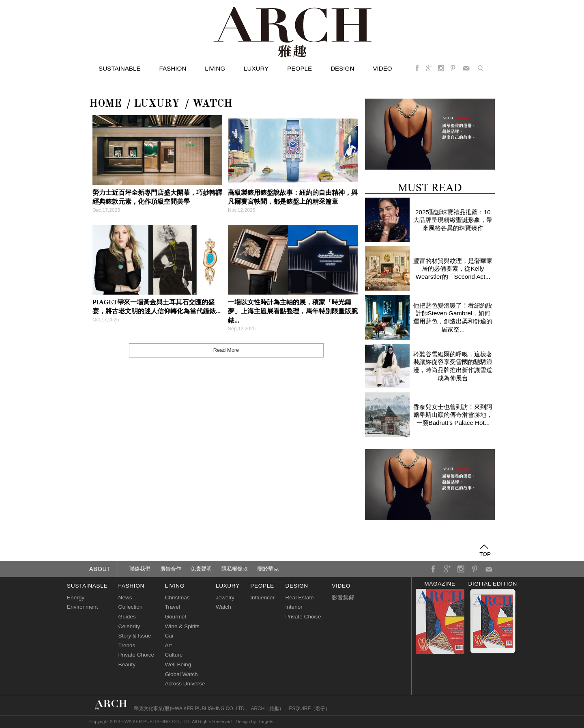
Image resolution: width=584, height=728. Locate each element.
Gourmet (175, 617)
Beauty (127, 664)
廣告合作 (171, 569)
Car (169, 636)
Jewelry (225, 598)
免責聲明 (201, 569)
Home (105, 104)
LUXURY (157, 104)
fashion (131, 586)
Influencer (262, 598)
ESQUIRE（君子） (309, 709)
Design (342, 68)
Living (215, 68)
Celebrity (129, 626)
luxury (228, 586)
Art (168, 645)
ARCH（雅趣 (265, 709)
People (300, 68)
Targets (266, 722)
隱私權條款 (235, 569)
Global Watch (181, 674)
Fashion (173, 68)
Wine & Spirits (182, 626)
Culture (174, 655)
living (175, 586)
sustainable (87, 586)
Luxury (256, 68)
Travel (172, 607)
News (125, 598)
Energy (76, 598)
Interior (294, 607)
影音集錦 (343, 598)
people (262, 586)
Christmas (177, 598)
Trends (127, 645)
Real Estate (299, 598)
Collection (131, 607)
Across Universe (185, 684)
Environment (82, 607)
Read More (226, 350)
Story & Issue (135, 636)
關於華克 (268, 569)
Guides (127, 617)
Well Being (178, 664)
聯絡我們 (140, 569)
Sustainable (120, 68)
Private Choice (136, 655)
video (382, 68)
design (296, 586)
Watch (212, 104)
